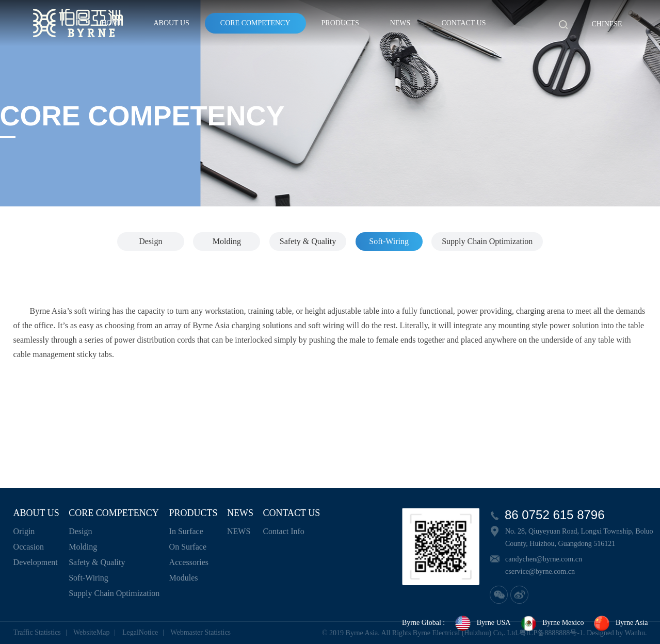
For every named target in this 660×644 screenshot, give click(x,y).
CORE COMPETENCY (255, 23)
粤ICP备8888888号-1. (552, 633)
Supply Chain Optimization (487, 241)
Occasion (29, 547)
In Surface (186, 531)
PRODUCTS (340, 23)
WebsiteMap (91, 632)
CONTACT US (463, 23)
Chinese (607, 24)
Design (150, 241)
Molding (227, 241)
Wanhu (635, 633)
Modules (184, 578)
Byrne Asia (621, 623)
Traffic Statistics (37, 632)
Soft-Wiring (389, 241)
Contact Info (283, 531)
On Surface (188, 547)
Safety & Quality (308, 241)
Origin (24, 531)
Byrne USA (482, 623)
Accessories (189, 562)
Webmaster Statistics (200, 632)
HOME (112, 23)
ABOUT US (171, 23)
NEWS (400, 23)
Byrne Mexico (552, 623)
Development (36, 562)
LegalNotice (140, 632)
